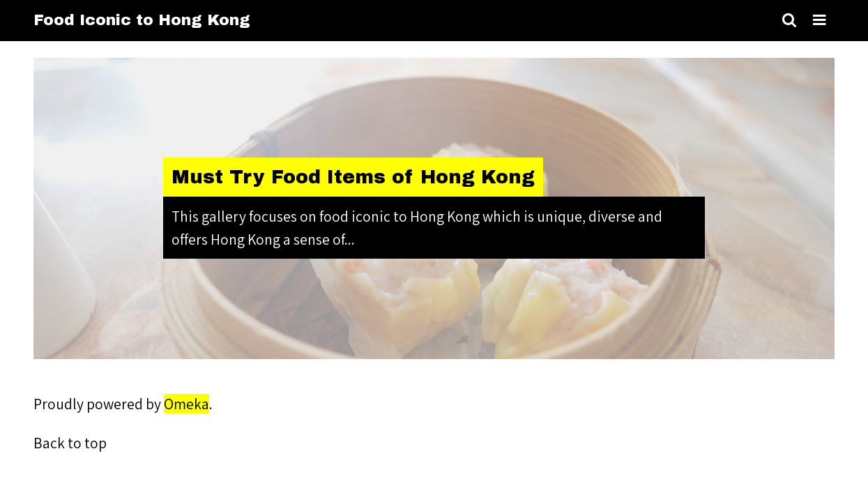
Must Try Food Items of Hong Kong (353, 177)
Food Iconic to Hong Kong (142, 20)
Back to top (70, 443)
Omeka (186, 404)
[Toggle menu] (820, 21)
